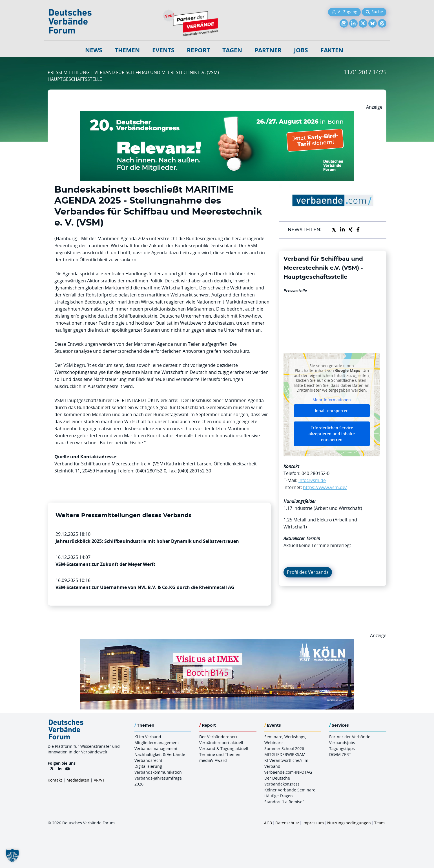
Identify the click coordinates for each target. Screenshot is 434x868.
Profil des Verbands (308, 572)
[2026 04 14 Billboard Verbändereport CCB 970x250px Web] (217, 642)
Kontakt (55, 780)
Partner (268, 50)
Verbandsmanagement (156, 748)
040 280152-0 (315, 473)
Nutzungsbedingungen (349, 823)
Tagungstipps (342, 748)
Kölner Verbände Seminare (290, 790)
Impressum (313, 823)
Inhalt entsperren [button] (332, 411)
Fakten (332, 50)
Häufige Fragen (279, 796)
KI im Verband (148, 737)
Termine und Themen (220, 754)
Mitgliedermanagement (157, 743)
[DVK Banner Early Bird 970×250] (217, 114)
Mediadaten (78, 780)
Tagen (232, 50)
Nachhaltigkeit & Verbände (160, 754)
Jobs (301, 50)
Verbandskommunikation (158, 772)
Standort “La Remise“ (284, 802)
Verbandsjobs (342, 743)
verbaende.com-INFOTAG (288, 772)
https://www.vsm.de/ (325, 487)
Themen (127, 50)
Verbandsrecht (148, 760)
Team (379, 823)
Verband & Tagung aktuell (224, 748)
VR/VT (99, 780)
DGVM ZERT (340, 754)
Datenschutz (287, 823)
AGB (268, 823)
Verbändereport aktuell (221, 743)
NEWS (94, 50)
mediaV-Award (213, 760)
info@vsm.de (312, 480)
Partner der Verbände (350, 737)
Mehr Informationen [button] (332, 400)
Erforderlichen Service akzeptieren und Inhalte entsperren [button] (332, 434)
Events (163, 50)
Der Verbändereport (218, 737)
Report (198, 50)
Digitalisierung (148, 766)
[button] (12, 856)
